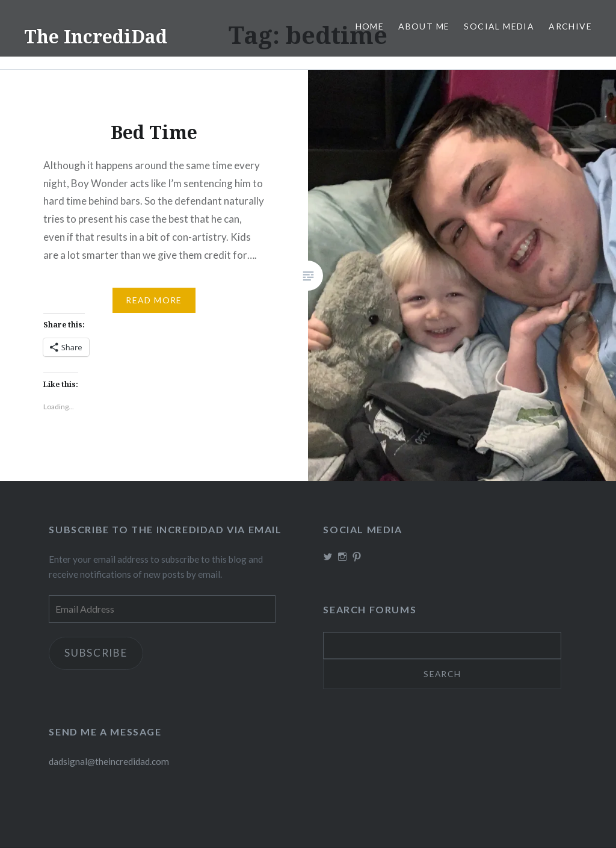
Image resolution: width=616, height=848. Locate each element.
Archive (570, 26)
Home (370, 26)
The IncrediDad (96, 36)
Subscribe (96, 653)
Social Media (499, 26)
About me (424, 26)
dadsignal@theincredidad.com (109, 762)
